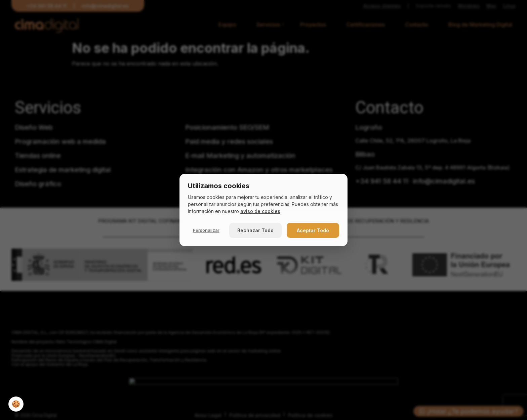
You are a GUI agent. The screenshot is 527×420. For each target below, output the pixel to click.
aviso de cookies (260, 211)
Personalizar (206, 230)
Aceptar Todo (313, 230)
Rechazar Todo (255, 230)
